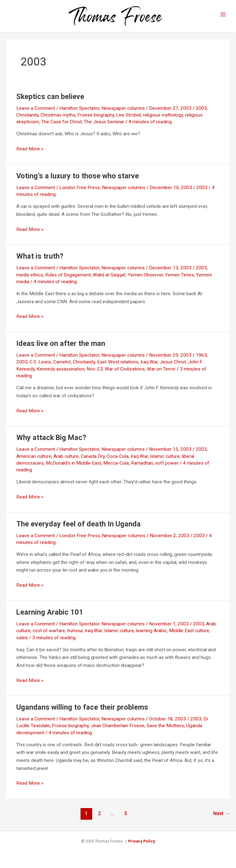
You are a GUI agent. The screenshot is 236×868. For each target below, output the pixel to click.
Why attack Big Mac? (51, 441)
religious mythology (163, 119)
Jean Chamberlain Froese (118, 730)
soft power (167, 467)
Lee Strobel (128, 119)
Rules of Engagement (68, 279)
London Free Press (80, 191)
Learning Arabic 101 (50, 616)
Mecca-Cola (116, 467)
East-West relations (118, 366)
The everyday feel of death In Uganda (79, 528)
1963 (201, 359)
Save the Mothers (165, 730)
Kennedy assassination (61, 373)
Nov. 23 (95, 373)
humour (75, 634)
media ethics (30, 279)
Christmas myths (58, 119)
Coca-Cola (118, 460)
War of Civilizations (125, 373)
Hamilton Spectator (79, 112)
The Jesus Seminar (104, 126)
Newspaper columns (123, 112)
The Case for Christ (61, 126)
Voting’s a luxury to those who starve (78, 180)
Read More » (30, 153)
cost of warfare (49, 634)
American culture (34, 460)
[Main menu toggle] (223, 16)
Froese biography (96, 119)
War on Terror (161, 373)
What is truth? (40, 260)
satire (22, 641)
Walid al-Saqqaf (109, 279)
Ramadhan (142, 467)
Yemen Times (179, 279)
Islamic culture (165, 460)
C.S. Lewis (40, 366)
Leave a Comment (36, 112)
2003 (201, 112)
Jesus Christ (173, 366)
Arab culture (66, 460)
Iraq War (149, 366)
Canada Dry (93, 460)
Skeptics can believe (50, 100)
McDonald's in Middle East (73, 467)
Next (222, 817)
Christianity (27, 119)
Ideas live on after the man (61, 347)
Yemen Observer (145, 279)
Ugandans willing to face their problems (82, 711)
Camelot (62, 366)
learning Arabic (151, 634)
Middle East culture (189, 634)
